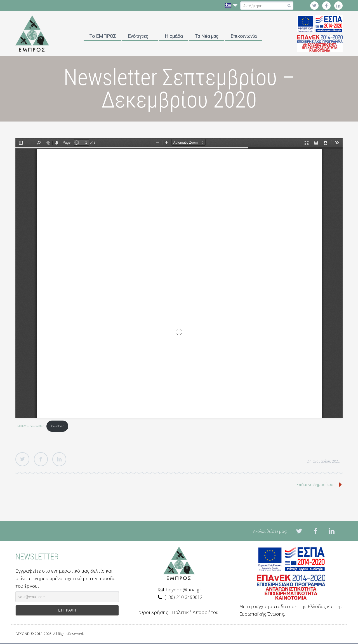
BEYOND (23, 634)
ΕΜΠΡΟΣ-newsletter (30, 426)
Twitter (22, 459)
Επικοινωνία (243, 36)
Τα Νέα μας (207, 36)
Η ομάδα (174, 36)
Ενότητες (138, 36)
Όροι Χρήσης (154, 612)
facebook (326, 6)
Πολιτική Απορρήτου (195, 612)
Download (57, 426)
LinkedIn (59, 459)
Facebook (41, 459)
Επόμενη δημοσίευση (316, 484)
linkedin (338, 6)
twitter (314, 6)
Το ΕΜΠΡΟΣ (103, 36)
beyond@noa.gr (183, 589)
